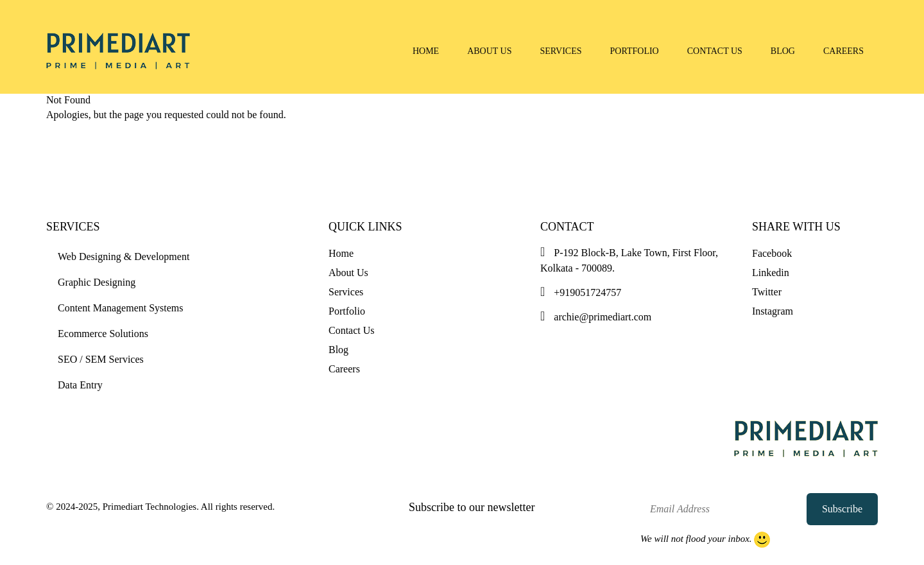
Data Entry (80, 385)
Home (426, 51)
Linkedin (771, 273)
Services (561, 51)
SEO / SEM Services (101, 359)
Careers (843, 51)
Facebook (772, 253)
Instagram (773, 311)
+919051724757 (581, 292)
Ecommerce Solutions (103, 334)
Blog (783, 51)
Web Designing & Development (124, 256)
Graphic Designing (97, 282)
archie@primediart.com (596, 317)
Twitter (767, 292)
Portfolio (635, 51)
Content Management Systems (121, 308)
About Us (489, 51)
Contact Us (715, 51)
